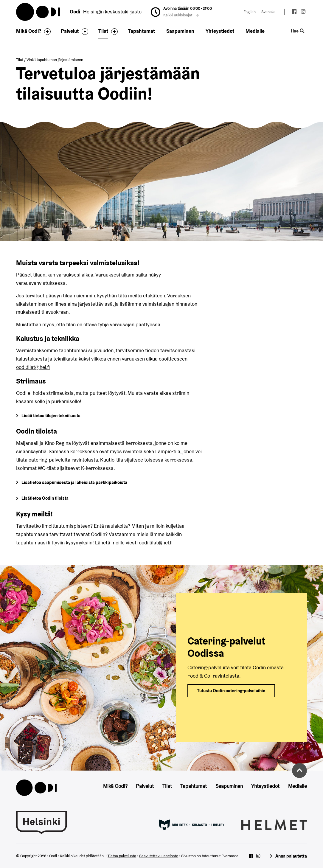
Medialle (255, 31)
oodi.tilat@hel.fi (33, 367)
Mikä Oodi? (29, 31)
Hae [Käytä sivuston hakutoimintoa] (297, 31)
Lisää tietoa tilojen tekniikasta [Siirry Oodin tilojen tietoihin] (51, 416)
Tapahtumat (141, 31)
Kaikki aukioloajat (181, 15)
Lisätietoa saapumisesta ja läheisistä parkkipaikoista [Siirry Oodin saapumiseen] (74, 482)
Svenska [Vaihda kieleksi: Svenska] (268, 12)
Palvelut (70, 31)
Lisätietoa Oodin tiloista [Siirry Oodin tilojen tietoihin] (45, 498)
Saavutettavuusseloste (159, 856)
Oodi (38, 12)
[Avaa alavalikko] (46, 32)
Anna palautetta (291, 856)
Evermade (230, 856)
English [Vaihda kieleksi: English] (250, 12)
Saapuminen (180, 31)
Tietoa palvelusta (122, 856)
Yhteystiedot (220, 31)
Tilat (103, 31)
